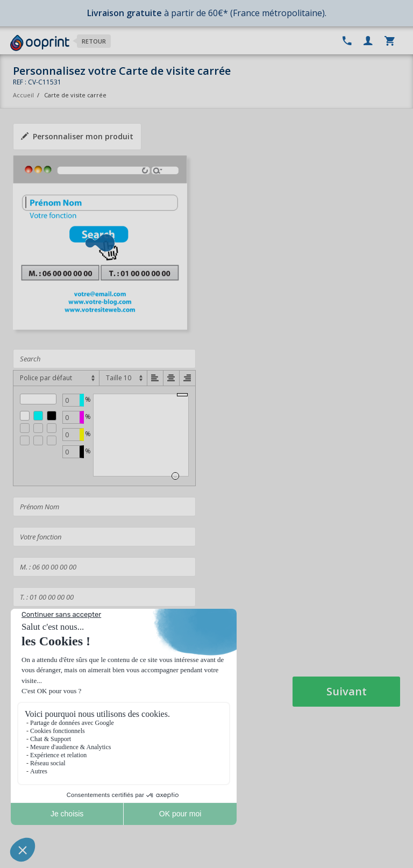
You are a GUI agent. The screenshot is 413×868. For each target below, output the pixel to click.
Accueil (23, 95)
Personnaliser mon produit (77, 136)
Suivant (347, 691)
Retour (94, 41)
